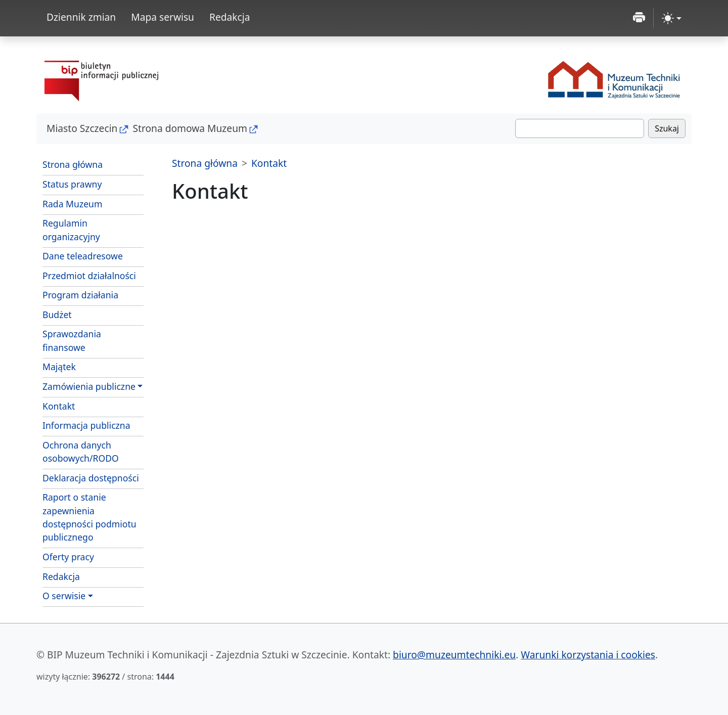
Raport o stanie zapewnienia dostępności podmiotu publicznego (89, 517)
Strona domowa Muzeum (190, 128)
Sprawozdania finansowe (72, 340)
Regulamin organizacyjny (71, 230)
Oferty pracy (68, 557)
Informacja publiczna (86, 425)
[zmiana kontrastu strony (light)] (672, 18)
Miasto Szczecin (82, 128)
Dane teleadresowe (83, 256)
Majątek (59, 367)
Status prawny (72, 184)
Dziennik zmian (81, 17)
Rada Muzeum (72, 204)
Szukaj (667, 128)
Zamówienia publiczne (89, 386)
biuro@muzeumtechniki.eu (454, 655)
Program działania (80, 295)
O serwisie (64, 596)
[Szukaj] (580, 128)
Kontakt (59, 406)
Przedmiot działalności (89, 276)
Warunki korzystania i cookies (588, 655)
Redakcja (230, 17)
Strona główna (73, 164)
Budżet (57, 315)
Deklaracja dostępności (91, 478)
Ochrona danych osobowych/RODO (81, 452)
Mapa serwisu (163, 17)
